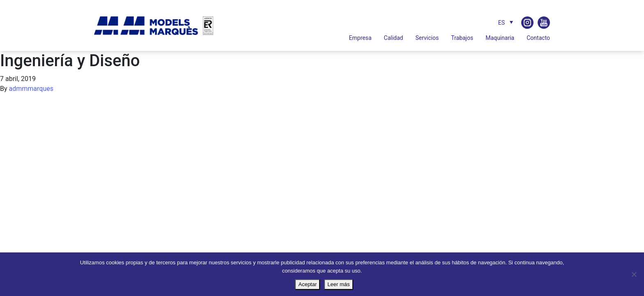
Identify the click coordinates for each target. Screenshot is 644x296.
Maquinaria (500, 38)
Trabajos (462, 38)
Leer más (338, 284)
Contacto (538, 38)
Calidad (394, 38)
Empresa (360, 38)
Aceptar (307, 284)
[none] (496, 22)
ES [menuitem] (501, 23)
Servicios (427, 38)
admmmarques (31, 89)
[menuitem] (504, 22)
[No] (634, 274)
